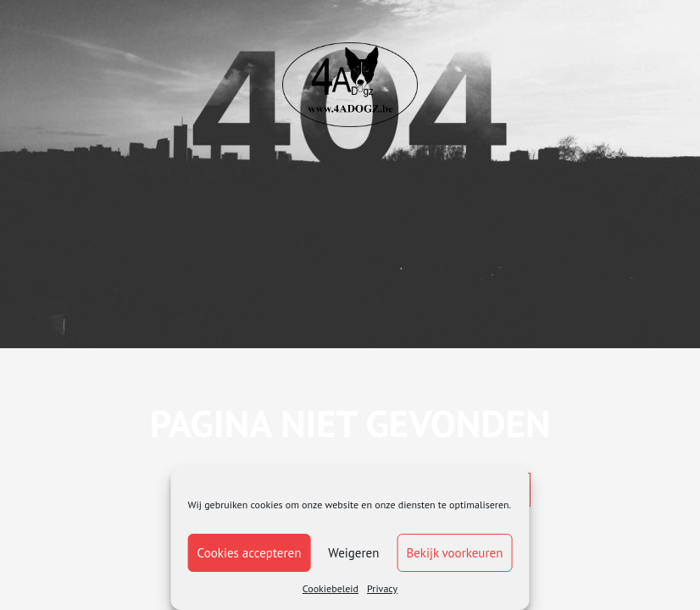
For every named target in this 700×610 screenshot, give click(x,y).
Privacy (382, 588)
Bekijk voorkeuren (454, 553)
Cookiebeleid (331, 588)
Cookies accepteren (250, 553)
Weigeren (353, 553)
